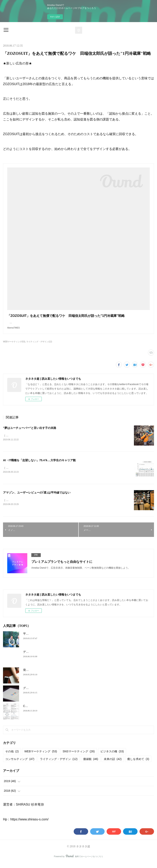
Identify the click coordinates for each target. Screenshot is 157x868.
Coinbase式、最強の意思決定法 (43, 711)
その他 (12, 756)
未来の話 (113, 764)
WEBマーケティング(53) (14, 346)
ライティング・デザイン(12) (39, 346)
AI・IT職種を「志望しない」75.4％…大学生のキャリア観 (39, 465)
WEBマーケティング (41, 756)
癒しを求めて (138, 764)
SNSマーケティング (79, 756)
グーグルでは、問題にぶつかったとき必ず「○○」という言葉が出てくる (68, 693)
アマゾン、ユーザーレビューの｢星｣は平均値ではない (37, 497)
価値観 (91, 764)
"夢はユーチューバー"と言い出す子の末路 (30, 432)
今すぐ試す (55, 17)
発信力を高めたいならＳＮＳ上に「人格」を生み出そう (58, 675)
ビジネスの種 (112, 756)
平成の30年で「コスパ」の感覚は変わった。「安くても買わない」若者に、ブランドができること (85, 639)
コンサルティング (20, 764)
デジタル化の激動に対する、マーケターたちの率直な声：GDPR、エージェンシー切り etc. (80, 657)
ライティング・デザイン (59, 764)
